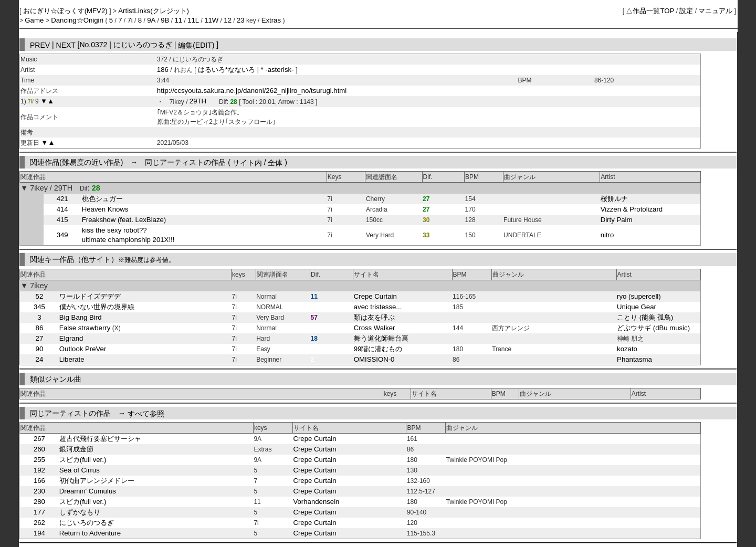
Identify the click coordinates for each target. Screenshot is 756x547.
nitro (607, 235)
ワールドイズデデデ (90, 296)
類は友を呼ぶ (374, 317)
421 (62, 199)
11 (178, 20)
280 (39, 502)
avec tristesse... (378, 307)
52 (40, 296)
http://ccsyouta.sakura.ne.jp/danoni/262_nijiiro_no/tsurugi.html (252, 91)
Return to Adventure (90, 533)
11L (193, 20)
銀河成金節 (76, 449)
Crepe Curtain (375, 296)
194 (39, 533)
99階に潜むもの (378, 349)
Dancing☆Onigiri (78, 20)
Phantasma (634, 359)
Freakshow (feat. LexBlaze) (124, 220)
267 (39, 439)
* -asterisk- (277, 70)
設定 (686, 11)
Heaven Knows (105, 209)
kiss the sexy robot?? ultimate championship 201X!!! (128, 235)
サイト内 (247, 162)
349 (62, 235)
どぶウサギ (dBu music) (653, 328)
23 (241, 20)
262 (39, 523)
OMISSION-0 (374, 359)
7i (130, 20)
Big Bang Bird (81, 317)
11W (211, 20)
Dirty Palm (617, 220)
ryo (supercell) (639, 296)
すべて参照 (146, 413)
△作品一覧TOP (650, 11)
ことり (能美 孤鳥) (645, 317)
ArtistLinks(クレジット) (154, 11)
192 (39, 470)
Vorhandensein (316, 502)
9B (165, 20)
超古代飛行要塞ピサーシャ (100, 439)
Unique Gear (637, 307)
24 (40, 359)
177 (39, 512)
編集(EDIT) (196, 45)
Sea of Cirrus (80, 470)
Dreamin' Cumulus (88, 491)
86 (40, 328)
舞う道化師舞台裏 (381, 338)
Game (35, 20)
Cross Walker (375, 328)
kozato (627, 349)
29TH (198, 102)
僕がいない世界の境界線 (97, 307)
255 (39, 460)
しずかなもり (80, 512)
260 (39, 449)
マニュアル (715, 11)
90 (40, 349)
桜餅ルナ (614, 199)
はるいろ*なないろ (228, 70)
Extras (271, 20)
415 (62, 220)
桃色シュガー (102, 199)
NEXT (66, 45)
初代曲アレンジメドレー (97, 481)
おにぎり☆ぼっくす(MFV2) (66, 11)
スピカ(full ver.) (83, 460)
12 (228, 20)
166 (39, 481)
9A (151, 20)
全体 (275, 162)
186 (163, 70)
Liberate (72, 359)
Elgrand (71, 338)
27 (40, 338)
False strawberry (85, 328)
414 (62, 209)
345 (39, 307)
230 (39, 491)
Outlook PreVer (83, 349)
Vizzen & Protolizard (632, 209)
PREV (40, 45)
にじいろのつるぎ (87, 523)
